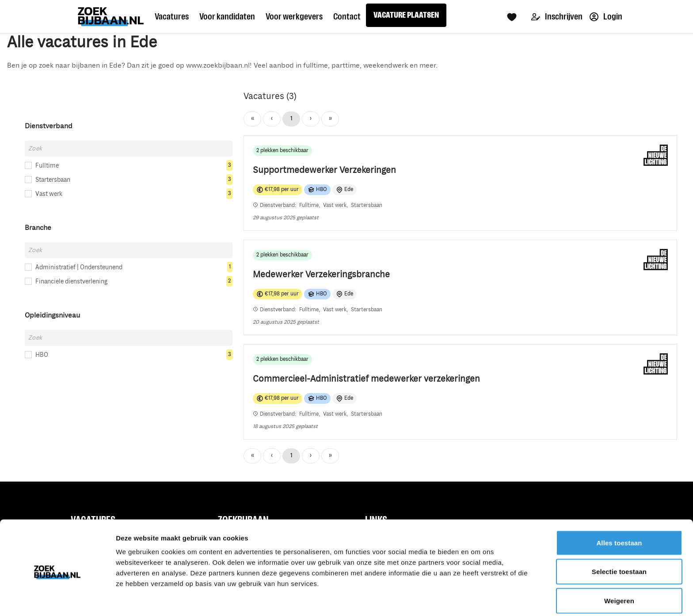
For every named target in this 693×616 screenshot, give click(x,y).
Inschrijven (557, 17)
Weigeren (619, 565)
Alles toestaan (619, 507)
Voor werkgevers (294, 16)
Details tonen (478, 599)
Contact (347, 16)
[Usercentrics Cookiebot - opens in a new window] (57, 599)
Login (606, 17)
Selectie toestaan (619, 536)
